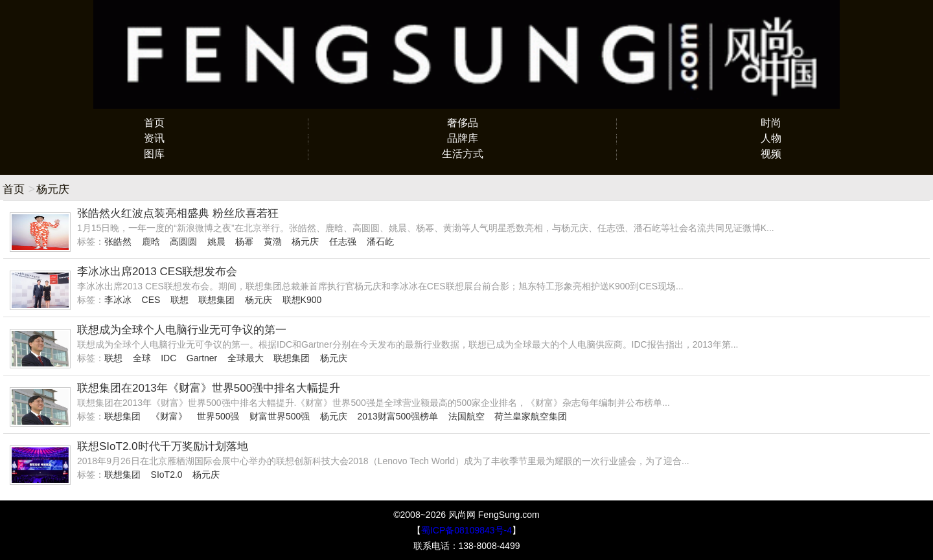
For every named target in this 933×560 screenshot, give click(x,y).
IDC (168, 358)
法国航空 (466, 416)
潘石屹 (380, 241)
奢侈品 (463, 123)
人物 (771, 138)
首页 (154, 123)
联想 (179, 300)
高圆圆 (183, 241)
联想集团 (216, 300)
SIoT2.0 (167, 475)
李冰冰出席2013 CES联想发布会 (157, 272)
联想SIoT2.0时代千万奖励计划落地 (163, 446)
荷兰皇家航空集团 (531, 416)
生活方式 (463, 154)
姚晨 (216, 241)
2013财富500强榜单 (398, 416)
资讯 (154, 138)
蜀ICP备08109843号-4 (466, 530)
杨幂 (244, 241)
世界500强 (218, 416)
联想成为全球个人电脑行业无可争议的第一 (182, 330)
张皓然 (118, 241)
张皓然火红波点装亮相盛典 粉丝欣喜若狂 (178, 213)
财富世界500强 (280, 416)
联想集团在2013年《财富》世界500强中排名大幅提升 (209, 388)
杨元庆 (305, 241)
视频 (771, 154)
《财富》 (169, 416)
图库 (154, 154)
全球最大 (246, 358)
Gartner (202, 358)
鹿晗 (151, 241)
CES (151, 300)
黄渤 (273, 241)
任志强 (343, 241)
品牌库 (463, 138)
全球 (142, 358)
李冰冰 (118, 300)
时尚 (771, 123)
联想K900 (302, 300)
